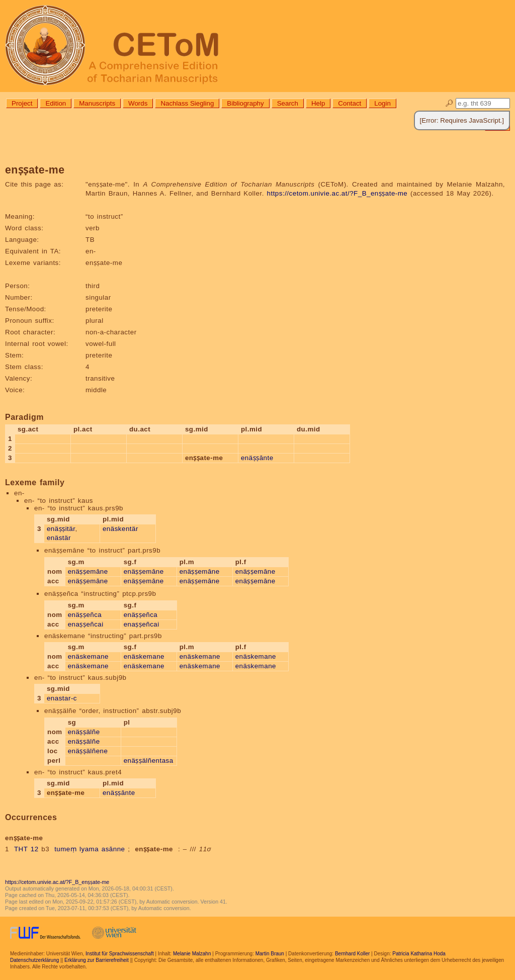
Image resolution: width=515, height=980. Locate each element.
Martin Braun (270, 954)
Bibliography (245, 103)
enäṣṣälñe (84, 732)
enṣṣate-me (154, 849)
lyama (89, 849)
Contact (350, 103)
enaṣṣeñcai (86, 624)
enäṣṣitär (61, 529)
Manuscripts (97, 103)
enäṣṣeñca (85, 615)
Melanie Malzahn (192, 954)
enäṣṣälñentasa (149, 761)
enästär (59, 538)
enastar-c (62, 698)
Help (318, 103)
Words (138, 103)
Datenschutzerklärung (34, 960)
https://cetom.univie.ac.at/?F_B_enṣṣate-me (337, 193)
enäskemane (88, 656)
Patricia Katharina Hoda (419, 954)
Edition (56, 103)
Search (288, 103)
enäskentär (120, 529)
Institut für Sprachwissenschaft (120, 954)
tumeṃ (65, 849)
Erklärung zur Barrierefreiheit (97, 960)
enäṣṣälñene (88, 751)
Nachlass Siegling (187, 103)
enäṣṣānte (257, 458)
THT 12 (26, 849)
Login (382, 103)
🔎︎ (449, 103)
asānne (113, 849)
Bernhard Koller (352, 954)
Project (22, 103)
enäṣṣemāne (88, 571)
